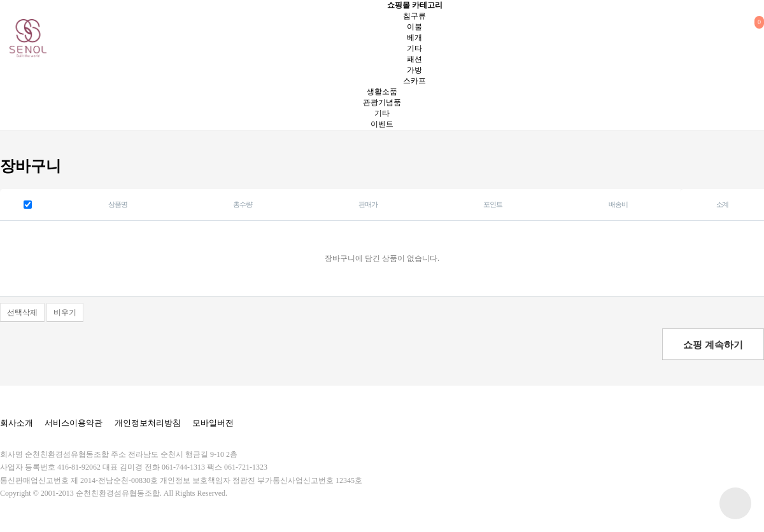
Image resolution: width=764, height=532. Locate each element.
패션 (414, 59)
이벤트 (382, 124)
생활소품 (382, 92)
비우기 (65, 312)
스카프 (414, 81)
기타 (414, 48)
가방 (414, 70)
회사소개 (17, 423)
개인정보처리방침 (148, 423)
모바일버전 (213, 423)
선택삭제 (22, 312)
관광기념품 (382, 102)
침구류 (414, 16)
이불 (414, 27)
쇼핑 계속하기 (713, 345)
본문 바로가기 (0, 0)
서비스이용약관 (74, 423)
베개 (414, 38)
